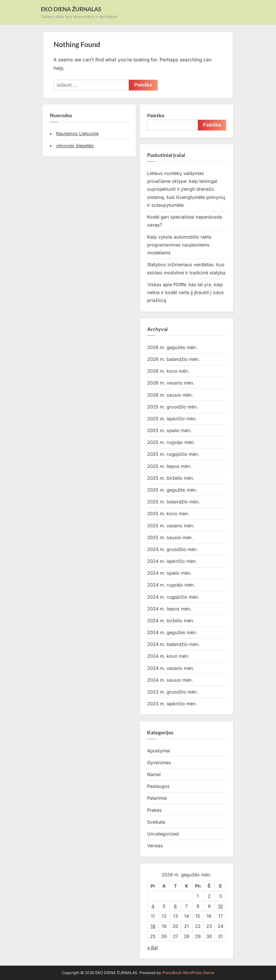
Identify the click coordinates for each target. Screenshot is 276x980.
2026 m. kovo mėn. (168, 371)
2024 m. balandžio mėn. (174, 644)
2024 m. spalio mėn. (169, 573)
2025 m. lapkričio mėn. (172, 419)
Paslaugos (158, 786)
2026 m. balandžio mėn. (174, 359)
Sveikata (156, 822)
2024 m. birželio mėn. (171, 621)
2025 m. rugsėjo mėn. (171, 442)
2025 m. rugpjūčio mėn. (173, 454)
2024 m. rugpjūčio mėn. (173, 597)
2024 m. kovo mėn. (168, 656)
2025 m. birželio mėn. (171, 478)
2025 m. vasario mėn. (171, 526)
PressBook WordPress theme (188, 973)
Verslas (155, 846)
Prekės (154, 810)
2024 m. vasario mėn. (171, 668)
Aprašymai (159, 751)
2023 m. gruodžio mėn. (173, 692)
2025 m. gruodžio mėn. (173, 407)
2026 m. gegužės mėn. (172, 347)
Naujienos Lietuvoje (77, 134)
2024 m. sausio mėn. (170, 680)
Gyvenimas (159, 763)
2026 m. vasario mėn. (171, 383)
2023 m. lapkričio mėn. (172, 704)
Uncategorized (163, 834)
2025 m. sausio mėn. (170, 537)
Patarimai (157, 798)
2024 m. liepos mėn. (169, 609)
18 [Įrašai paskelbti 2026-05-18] (153, 926)
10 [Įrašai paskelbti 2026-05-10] (220, 906)
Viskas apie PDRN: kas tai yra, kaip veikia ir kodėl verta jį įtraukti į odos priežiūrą (186, 293)
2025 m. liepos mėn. (169, 466)
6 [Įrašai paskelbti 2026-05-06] (175, 906)
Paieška (156, 115)
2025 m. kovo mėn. (168, 514)
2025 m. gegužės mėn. (172, 490)
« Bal (153, 948)
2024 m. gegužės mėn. (172, 632)
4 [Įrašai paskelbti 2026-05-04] (153, 906)
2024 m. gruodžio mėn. (173, 549)
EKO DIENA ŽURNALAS (71, 9)
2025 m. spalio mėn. (169, 430)
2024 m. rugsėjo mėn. (171, 585)
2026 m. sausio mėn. (170, 395)
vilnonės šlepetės (75, 146)
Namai (154, 774)
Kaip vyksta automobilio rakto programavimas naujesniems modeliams (179, 245)
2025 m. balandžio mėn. (174, 502)
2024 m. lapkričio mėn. (172, 561)
